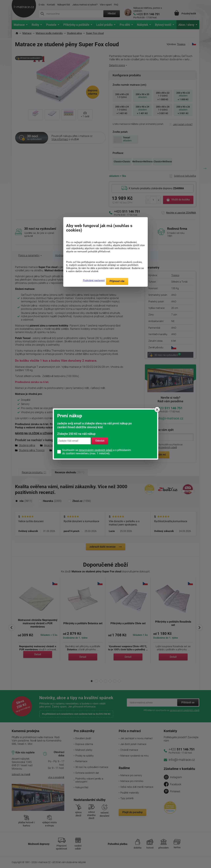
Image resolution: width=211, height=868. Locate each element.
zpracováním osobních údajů (96, 450)
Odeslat (100, 441)
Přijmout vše (117, 281)
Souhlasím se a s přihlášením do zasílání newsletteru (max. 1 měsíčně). (97, 452)
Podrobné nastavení (94, 280)
